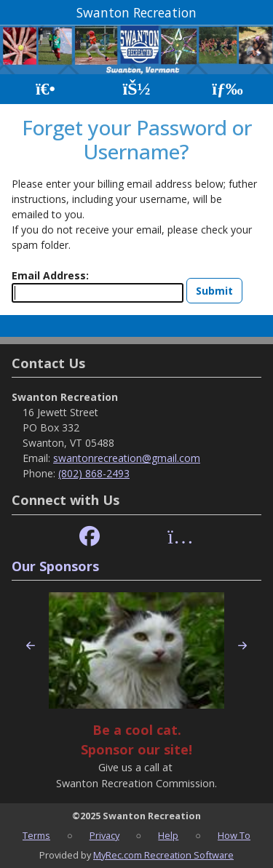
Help (168, 835)
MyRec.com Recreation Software (163, 855)
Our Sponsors (55, 566)
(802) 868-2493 (94, 473)
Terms (36, 835)
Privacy (104, 835)
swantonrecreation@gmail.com (127, 458)
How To (234, 835)
